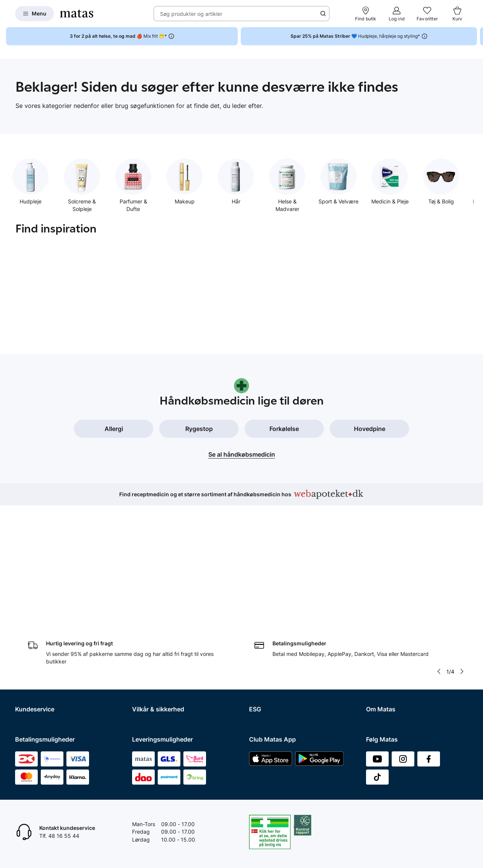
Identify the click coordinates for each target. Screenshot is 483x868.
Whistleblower (383, 620)
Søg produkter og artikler (191, 14)
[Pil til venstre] (439, 549)
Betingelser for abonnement (166, 610)
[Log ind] (397, 14)
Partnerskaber (267, 610)
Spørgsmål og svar (38, 601)
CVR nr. (375, 699)
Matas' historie (384, 650)
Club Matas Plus (35, 669)
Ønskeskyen (30, 679)
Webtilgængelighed (156, 659)
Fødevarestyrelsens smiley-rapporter (177, 640)
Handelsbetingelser (156, 601)
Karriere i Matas (385, 659)
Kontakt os (28, 610)
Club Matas (29, 659)
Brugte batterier (152, 650)
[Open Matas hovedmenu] (35, 14)
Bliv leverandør (384, 709)
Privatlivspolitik (151, 620)
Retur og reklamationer (43, 620)
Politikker (260, 630)
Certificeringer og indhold (280, 620)
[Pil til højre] (462, 549)
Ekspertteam (31, 650)
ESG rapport (264, 640)
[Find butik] (366, 14)
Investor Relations (388, 610)
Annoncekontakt (386, 640)
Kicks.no (376, 679)
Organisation (382, 601)
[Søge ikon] (323, 14)
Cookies (142, 630)
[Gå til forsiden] (77, 14)
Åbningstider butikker (42, 630)
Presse (374, 630)
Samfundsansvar (270, 601)
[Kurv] (457, 14)
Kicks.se (376, 669)
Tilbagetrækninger (38, 640)
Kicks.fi (375, 689)
